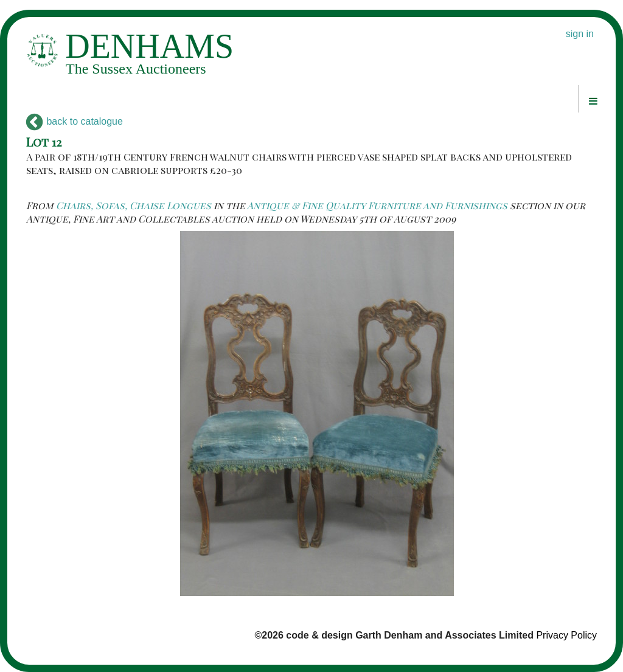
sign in (580, 34)
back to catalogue (75, 121)
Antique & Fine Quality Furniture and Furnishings (377, 205)
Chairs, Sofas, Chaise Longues (134, 205)
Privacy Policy (566, 635)
